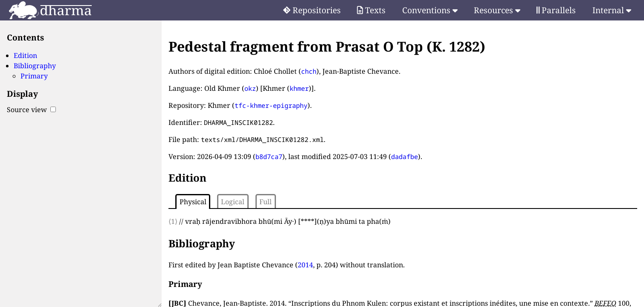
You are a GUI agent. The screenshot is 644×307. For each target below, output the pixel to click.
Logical (233, 202)
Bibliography (35, 66)
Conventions (430, 10)
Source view (31, 110)
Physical (193, 202)
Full (265, 202)
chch (309, 71)
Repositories (312, 10)
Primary (34, 76)
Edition (25, 55)
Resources (497, 10)
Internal (612, 10)
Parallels (556, 10)
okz (250, 88)
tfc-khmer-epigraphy (271, 105)
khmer (299, 88)
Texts (371, 10)
